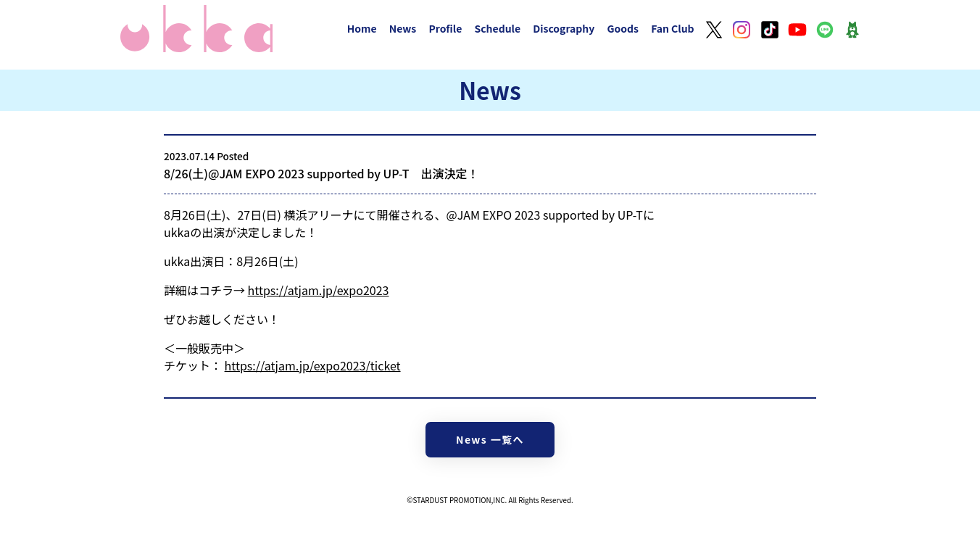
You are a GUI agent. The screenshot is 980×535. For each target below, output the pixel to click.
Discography (564, 28)
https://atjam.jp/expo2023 (319, 290)
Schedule (497, 28)
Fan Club (673, 28)
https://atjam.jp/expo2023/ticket (313, 365)
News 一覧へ (490, 439)
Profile (445, 28)
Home (362, 28)
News (403, 28)
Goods (623, 28)
